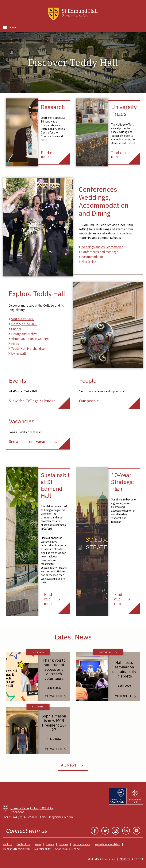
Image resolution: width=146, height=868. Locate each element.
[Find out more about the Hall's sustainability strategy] (53, 599)
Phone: (7, 817)
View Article (54, 696)
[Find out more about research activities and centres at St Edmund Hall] (48, 155)
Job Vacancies (81, 844)
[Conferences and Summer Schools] (98, 252)
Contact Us (23, 844)
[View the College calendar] (33, 401)
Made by (131, 859)
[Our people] (90, 401)
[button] (5, 27)
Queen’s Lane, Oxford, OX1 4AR (32, 810)
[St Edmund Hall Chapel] (15, 329)
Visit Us (7, 844)
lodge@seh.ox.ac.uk (61, 817)
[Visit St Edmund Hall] (21, 319)
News (38, 844)
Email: (44, 817)
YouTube (136, 831)
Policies (63, 844)
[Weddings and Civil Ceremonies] (101, 247)
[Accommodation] (91, 257)
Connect (16, 831)
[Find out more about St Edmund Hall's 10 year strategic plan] (123, 599)
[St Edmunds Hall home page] (73, 14)
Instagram (116, 831)
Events (50, 844)
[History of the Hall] (23, 324)
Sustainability (42, 849)
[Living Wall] (17, 354)
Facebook (95, 831)
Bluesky (105, 831)
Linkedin (126, 831)
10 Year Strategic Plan (16, 849)
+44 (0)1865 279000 (25, 817)
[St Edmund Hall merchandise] (27, 349)
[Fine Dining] (87, 262)
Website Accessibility (107, 844)
